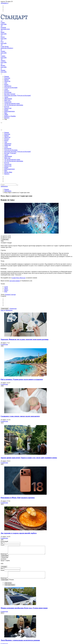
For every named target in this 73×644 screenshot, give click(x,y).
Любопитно (8, 191)
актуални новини (15, 281)
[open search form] (1, 74)
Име (3, 543)
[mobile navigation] (1, 14)
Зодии (6, 287)
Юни (6, 291)
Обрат (6, 288)
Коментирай (5, 309)
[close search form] (1, 130)
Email (3, 545)
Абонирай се (5, 3)
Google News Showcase (19, 278)
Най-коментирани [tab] (10, 588)
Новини (7, 189)
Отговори (4, 568)
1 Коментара (13, 309)
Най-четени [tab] (8, 586)
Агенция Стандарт (10, 294)
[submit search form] (17, 185)
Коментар (4, 555)
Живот (6, 290)
